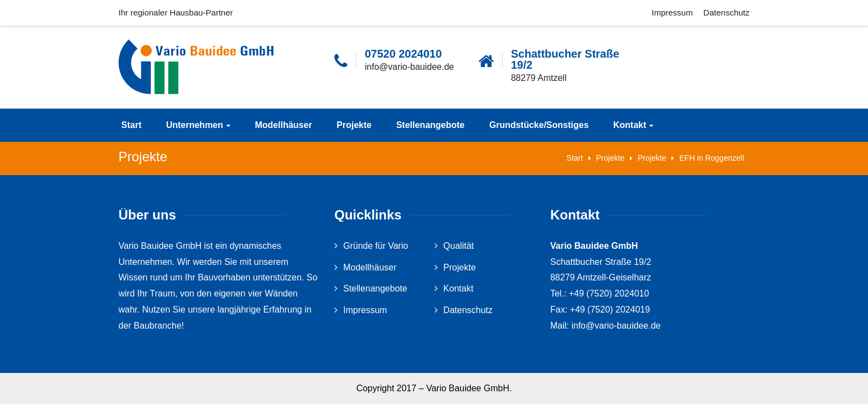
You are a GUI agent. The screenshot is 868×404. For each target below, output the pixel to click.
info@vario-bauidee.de (409, 67)
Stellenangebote (431, 125)
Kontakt (630, 125)
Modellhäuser (283, 125)
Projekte (354, 125)
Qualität (459, 246)
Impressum (672, 12)
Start (131, 125)
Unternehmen (195, 125)
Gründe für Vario (376, 246)
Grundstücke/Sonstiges (539, 125)
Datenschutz (727, 12)
